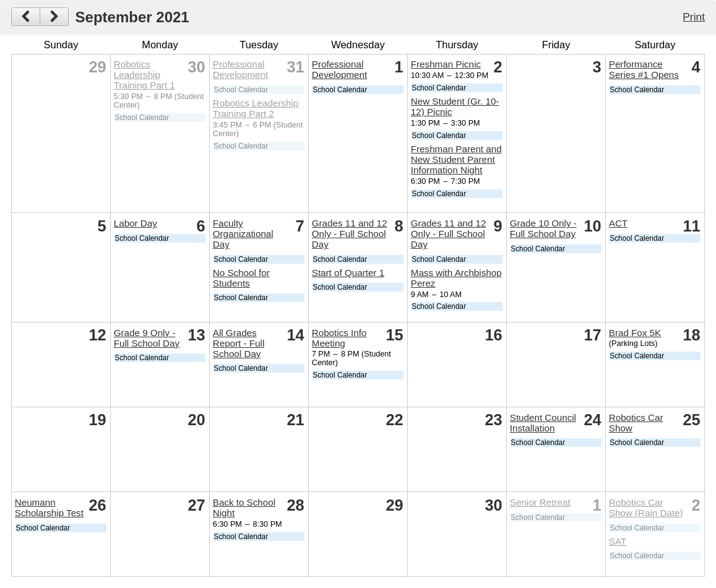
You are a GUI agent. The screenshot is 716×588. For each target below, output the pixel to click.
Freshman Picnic (446, 64)
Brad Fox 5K (635, 333)
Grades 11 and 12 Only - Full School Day (350, 234)
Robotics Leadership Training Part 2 (256, 108)
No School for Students (241, 278)
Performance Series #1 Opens (644, 69)
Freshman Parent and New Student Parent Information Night (456, 159)
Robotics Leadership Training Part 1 (144, 75)
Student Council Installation (543, 423)
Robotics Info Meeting (339, 338)
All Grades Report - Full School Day (239, 343)
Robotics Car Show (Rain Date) (646, 508)
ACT (618, 223)
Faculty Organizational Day (243, 234)
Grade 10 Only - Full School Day (543, 228)
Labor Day (136, 223)
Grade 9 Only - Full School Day (147, 338)
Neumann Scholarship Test (49, 508)
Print (694, 17)
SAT (618, 541)
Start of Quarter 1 (348, 273)
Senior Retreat (540, 502)
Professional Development (241, 69)
